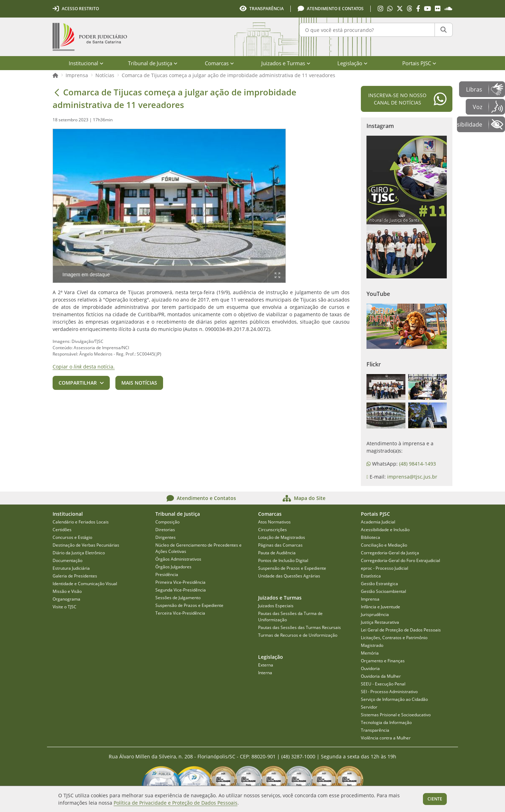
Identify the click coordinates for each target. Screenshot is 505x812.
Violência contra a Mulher (386, 738)
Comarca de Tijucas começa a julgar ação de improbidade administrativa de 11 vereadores (228, 75)
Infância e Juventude (381, 607)
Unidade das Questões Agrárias (289, 576)
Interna (265, 673)
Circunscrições (272, 530)
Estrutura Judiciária (71, 568)
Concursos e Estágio (72, 537)
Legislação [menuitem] (352, 63)
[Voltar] (57, 92)
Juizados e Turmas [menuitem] (286, 63)
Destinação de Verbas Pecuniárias (86, 545)
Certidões (62, 530)
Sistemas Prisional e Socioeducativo (396, 715)
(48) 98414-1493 (418, 464)
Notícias (105, 75)
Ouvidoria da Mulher (381, 676)
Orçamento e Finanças (383, 661)
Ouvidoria (370, 668)
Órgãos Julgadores (173, 567)
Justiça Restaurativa (380, 622)
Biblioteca (371, 537)
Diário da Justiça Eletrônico (79, 553)
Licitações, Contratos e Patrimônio (394, 638)
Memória (370, 653)
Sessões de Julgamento (178, 598)
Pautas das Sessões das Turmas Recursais (299, 627)
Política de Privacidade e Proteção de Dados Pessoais (176, 803)
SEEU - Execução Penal (383, 684)
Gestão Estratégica (379, 584)
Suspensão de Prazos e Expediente (189, 605)
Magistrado (372, 645)
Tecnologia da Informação (386, 722)
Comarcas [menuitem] (219, 63)
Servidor (369, 707)
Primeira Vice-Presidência (180, 582)
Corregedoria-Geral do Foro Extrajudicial (400, 560)
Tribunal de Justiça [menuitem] (153, 63)
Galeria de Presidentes (75, 576)
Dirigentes (166, 537)
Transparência (375, 730)
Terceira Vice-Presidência (180, 613)
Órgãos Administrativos (178, 559)
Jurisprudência (375, 614)
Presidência (167, 574)
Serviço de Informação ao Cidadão (394, 699)
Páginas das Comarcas (280, 545)
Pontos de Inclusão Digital (283, 560)
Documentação (68, 560)
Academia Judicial (378, 522)
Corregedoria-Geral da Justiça (390, 553)
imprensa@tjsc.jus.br (412, 477)
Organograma (66, 599)
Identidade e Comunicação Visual (85, 584)
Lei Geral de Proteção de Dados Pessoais (401, 630)
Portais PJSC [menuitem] (419, 63)
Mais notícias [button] (139, 383)
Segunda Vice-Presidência (181, 590)
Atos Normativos (274, 522)
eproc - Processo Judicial (385, 568)
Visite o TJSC (65, 607)
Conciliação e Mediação (384, 545)
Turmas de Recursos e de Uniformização (298, 635)
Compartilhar (78, 383)
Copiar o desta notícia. (84, 367)
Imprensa (77, 75)
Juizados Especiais (276, 606)
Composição (167, 522)
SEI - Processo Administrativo (389, 692)
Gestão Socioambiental (383, 591)
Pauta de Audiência (277, 553)
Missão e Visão (67, 591)
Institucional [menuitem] (86, 63)
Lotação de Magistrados (282, 537)
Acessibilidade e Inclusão (385, 530)
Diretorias (165, 530)
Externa (266, 665)
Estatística (371, 576)
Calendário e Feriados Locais (81, 522)
